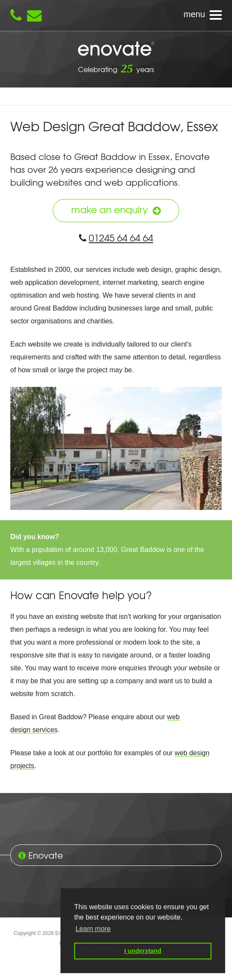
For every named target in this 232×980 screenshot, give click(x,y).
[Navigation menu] (116, 15)
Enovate (116, 49)
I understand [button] (143, 951)
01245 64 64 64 (116, 238)
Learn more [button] (93, 929)
